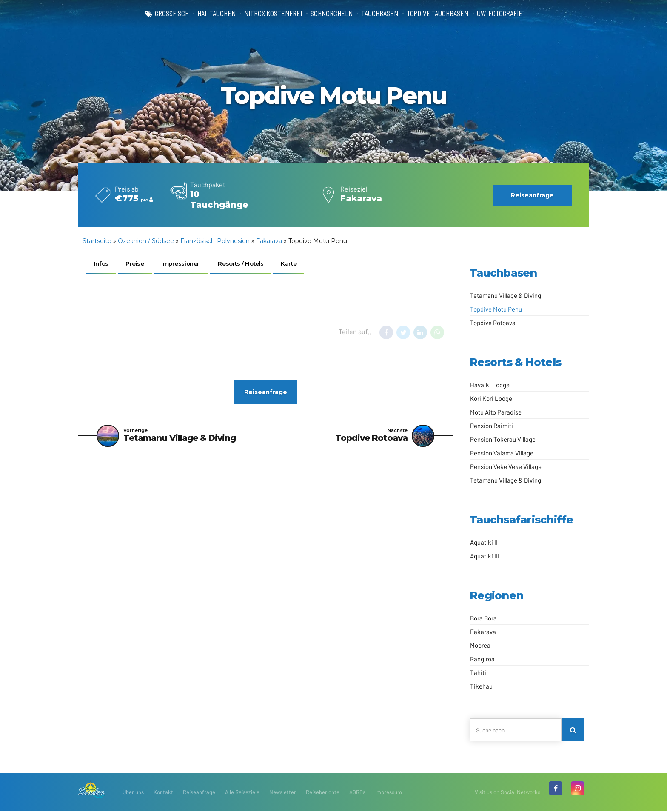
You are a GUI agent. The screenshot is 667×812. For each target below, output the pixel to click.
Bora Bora (483, 618)
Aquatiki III (485, 556)
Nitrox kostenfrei (270, 14)
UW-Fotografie (505, 14)
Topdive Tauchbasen (440, 14)
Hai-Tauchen (212, 14)
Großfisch (166, 14)
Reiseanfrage (199, 793)
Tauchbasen (380, 14)
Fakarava (269, 241)
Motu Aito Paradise (496, 412)
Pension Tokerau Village (503, 439)
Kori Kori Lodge (491, 398)
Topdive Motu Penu (496, 309)
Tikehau (481, 686)
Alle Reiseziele (242, 793)
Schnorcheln (331, 14)
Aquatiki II (484, 542)
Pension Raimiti (492, 426)
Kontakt (163, 793)
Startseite (97, 241)
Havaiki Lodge (490, 385)
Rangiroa (482, 659)
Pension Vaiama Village (502, 453)
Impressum (389, 793)
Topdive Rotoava (493, 323)
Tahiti (478, 672)
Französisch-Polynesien (215, 241)
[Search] (573, 730)
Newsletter (283, 793)
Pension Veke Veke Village (506, 466)
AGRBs (357, 793)
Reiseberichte (323, 793)
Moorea (480, 645)
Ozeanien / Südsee (146, 241)
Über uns (133, 793)
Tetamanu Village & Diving (506, 295)
